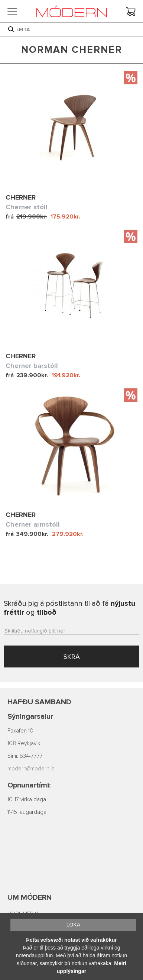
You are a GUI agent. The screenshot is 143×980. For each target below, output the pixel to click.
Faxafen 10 (20, 731)
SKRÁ (72, 657)
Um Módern (30, 897)
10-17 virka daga (27, 800)
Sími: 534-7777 (25, 756)
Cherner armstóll (33, 524)
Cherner (21, 197)
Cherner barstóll (32, 366)
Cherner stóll (27, 207)
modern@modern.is (31, 769)
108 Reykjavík (24, 743)
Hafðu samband (39, 702)
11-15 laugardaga (27, 812)
